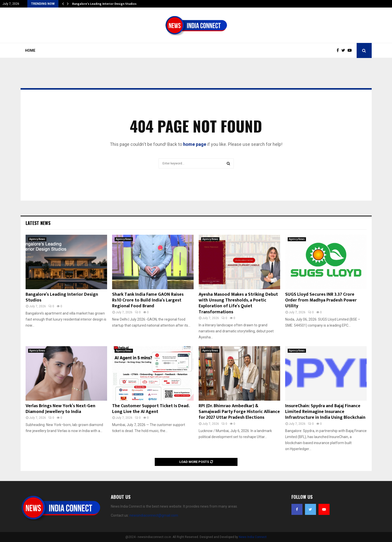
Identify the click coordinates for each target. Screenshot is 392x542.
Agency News (37, 239)
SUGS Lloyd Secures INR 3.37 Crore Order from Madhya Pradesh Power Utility (321, 300)
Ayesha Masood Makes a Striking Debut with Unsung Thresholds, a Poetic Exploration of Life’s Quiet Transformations (238, 303)
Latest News (38, 223)
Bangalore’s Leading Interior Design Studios (104, 4)
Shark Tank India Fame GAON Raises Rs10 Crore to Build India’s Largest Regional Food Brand (148, 300)
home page (195, 144)
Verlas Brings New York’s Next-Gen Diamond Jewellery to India (60, 409)
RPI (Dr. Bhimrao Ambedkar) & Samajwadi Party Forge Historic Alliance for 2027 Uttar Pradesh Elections (239, 412)
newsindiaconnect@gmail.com (154, 515)
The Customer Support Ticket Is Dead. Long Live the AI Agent (151, 409)
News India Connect (253, 537)
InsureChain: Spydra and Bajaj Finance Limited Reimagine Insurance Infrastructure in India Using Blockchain (325, 412)
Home (30, 50)
